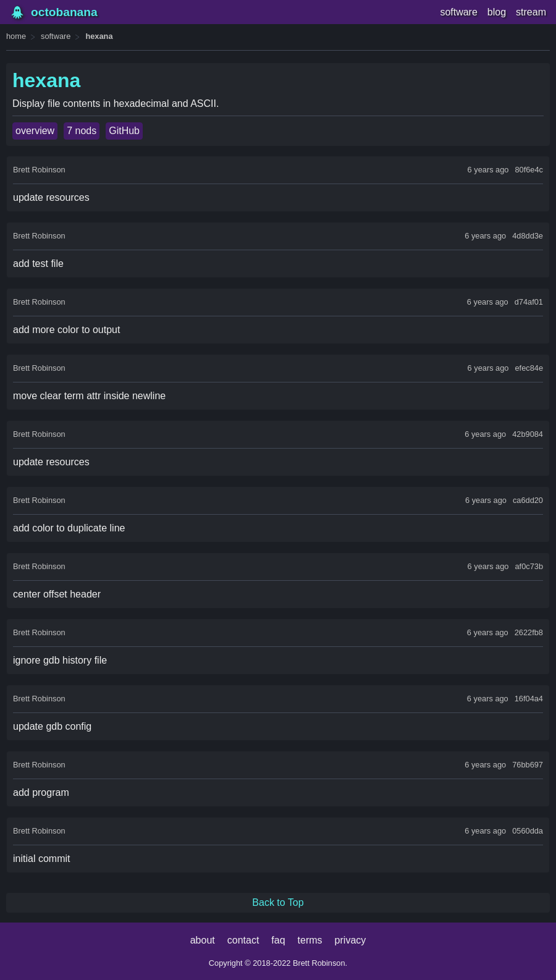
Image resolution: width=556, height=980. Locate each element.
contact (243, 940)
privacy (351, 940)
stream (531, 12)
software (458, 12)
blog (497, 12)
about (203, 940)
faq (278, 940)
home (16, 36)
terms (310, 940)
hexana (99, 36)
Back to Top (278, 902)
